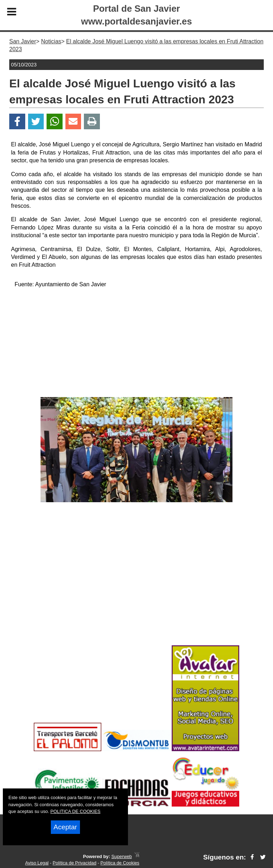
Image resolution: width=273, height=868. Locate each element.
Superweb (122, 856)
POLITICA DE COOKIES (76, 811)
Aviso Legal (37, 863)
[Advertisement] (136, 344)
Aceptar (65, 827)
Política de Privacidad (74, 863)
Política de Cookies (120, 863)
